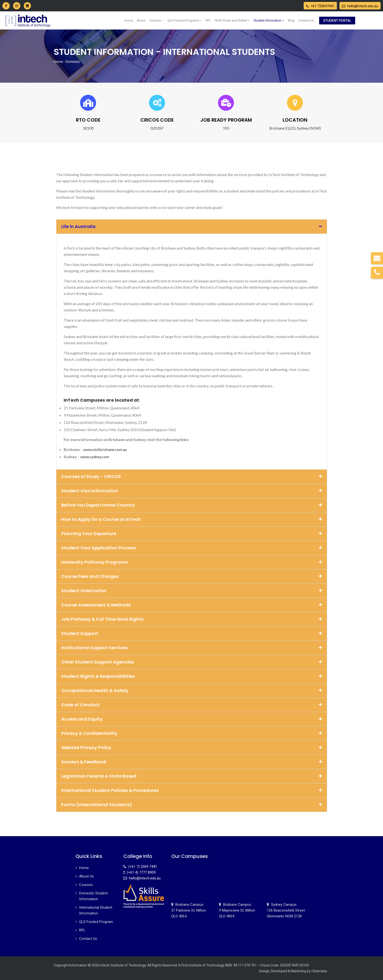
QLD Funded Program (96, 922)
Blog (291, 20)
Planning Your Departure (89, 534)
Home (129, 20)
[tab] (192, 352)
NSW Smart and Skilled (232, 20)
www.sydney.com (95, 457)
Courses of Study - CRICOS (91, 476)
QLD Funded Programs (185, 20)
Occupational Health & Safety (95, 690)
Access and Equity (82, 719)
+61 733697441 (320, 6)
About (141, 20)
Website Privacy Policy (86, 748)
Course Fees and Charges (90, 576)
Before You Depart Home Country (98, 505)
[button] (192, 227)
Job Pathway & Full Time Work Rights (102, 619)
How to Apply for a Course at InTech (101, 519)
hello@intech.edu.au (360, 6)
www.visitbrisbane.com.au (105, 449)
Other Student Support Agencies (98, 662)
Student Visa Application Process (98, 548)
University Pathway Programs (94, 562)
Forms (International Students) (97, 805)
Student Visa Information (90, 491)
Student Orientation (84, 591)
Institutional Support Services (94, 648)
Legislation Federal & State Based (99, 776)
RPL (208, 20)
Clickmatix (319, 971)
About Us (86, 876)
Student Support (80, 633)
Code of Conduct (80, 705)
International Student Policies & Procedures (110, 790)
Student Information (269, 20)
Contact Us (306, 20)
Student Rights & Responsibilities (98, 676)
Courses (156, 20)
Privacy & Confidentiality (89, 733)
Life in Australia (78, 226)
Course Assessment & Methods (96, 605)
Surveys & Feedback (84, 762)
